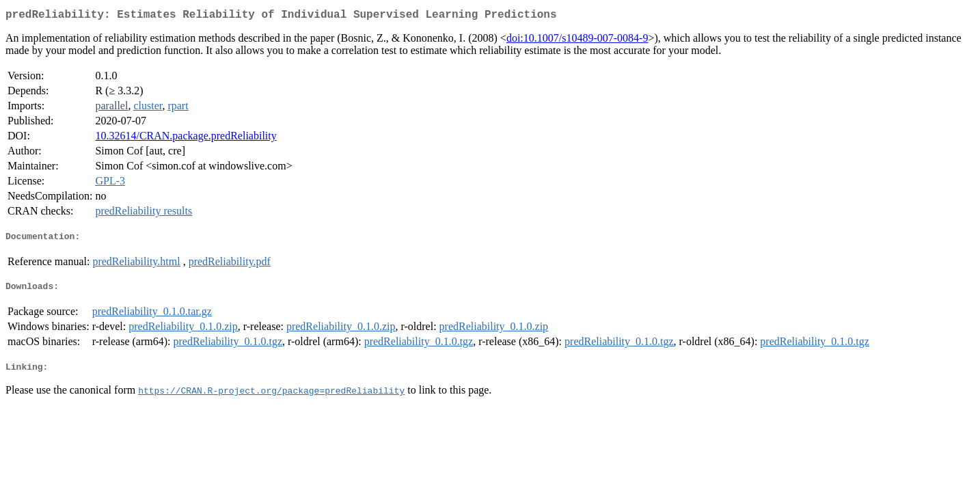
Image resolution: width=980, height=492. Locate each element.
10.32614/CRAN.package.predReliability (186, 138)
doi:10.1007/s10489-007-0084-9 (577, 41)
